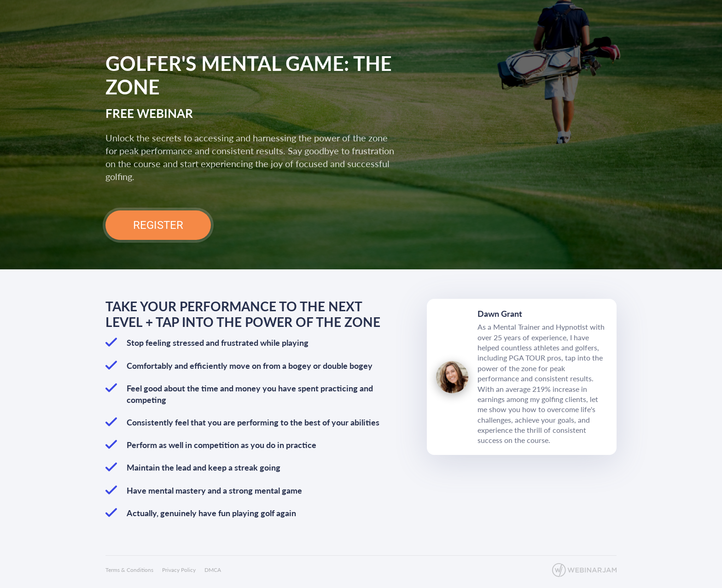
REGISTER (158, 225)
